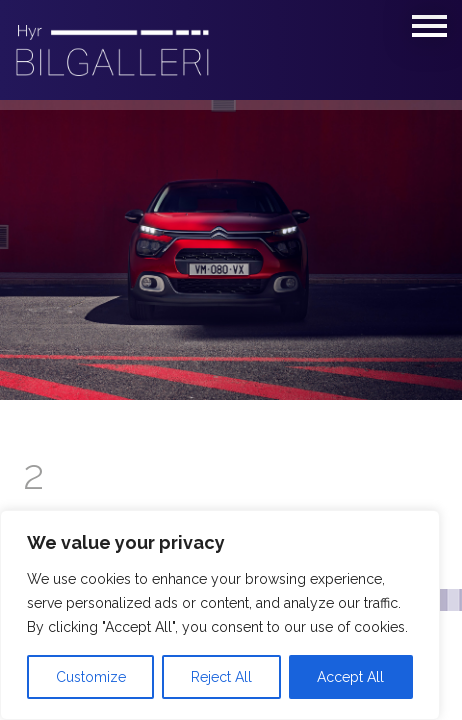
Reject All (221, 677)
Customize (91, 677)
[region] (220, 615)
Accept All (350, 677)
